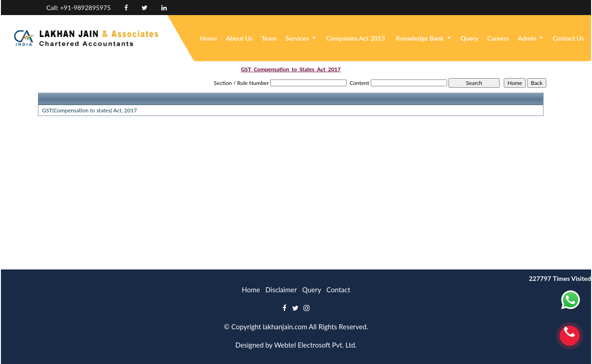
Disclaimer (281, 290)
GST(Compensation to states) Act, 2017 (89, 110)
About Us (239, 38)
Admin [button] (528, 38)
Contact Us (568, 38)
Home (208, 38)
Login (541, 8)
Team (269, 38)
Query (469, 38)
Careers (498, 38)
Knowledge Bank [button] (421, 38)
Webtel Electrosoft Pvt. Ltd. (316, 345)
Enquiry (509, 8)
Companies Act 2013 (355, 38)
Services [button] (298, 38)
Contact (338, 290)
